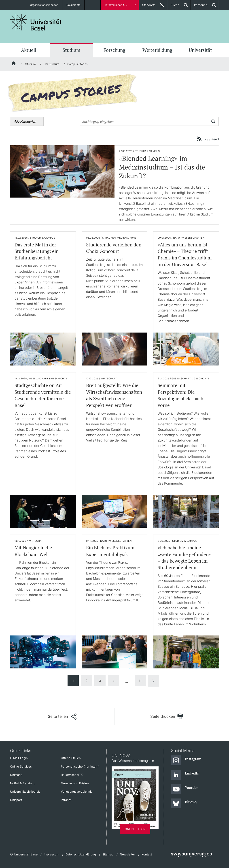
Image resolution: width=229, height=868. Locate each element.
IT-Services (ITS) (72, 775)
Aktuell (29, 50)
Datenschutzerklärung (81, 854)
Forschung (114, 50)
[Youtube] (185, 789)
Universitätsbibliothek (25, 792)
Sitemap (108, 854)
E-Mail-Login (19, 758)
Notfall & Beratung (23, 783)
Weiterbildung (157, 50)
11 (140, 681)
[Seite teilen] (62, 717)
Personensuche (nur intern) (80, 766)
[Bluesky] (184, 804)
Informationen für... (117, 5)
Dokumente (74, 5)
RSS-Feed (212, 139)
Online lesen (135, 829)
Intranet (66, 800)
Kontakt (147, 854)
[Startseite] (14, 64)
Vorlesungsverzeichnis (77, 792)
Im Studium (52, 64)
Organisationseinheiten (44, 5)
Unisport (16, 800)
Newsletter (127, 854)
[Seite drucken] (167, 717)
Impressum (51, 854)
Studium (71, 50)
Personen (199, 7)
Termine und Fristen (75, 783)
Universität (200, 50)
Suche (173, 7)
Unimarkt (16, 775)
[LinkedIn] (185, 775)
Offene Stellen (71, 758)
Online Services (21, 766)
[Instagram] (186, 761)
